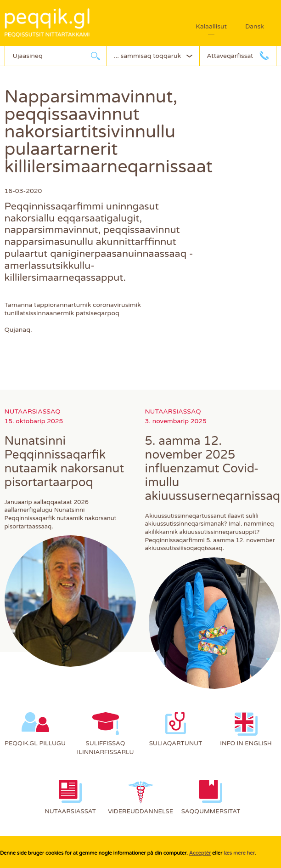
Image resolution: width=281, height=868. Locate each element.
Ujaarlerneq (96, 56)
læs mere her (239, 853)
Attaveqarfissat (230, 56)
